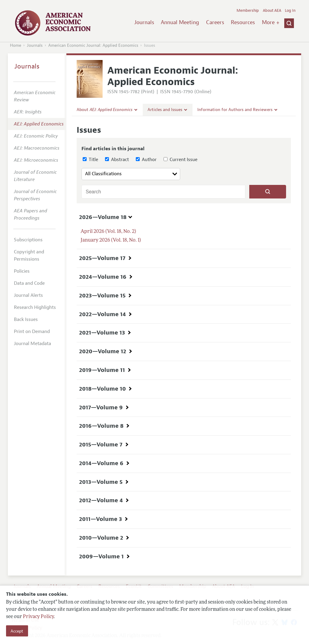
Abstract (117, 160)
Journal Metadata (32, 344)
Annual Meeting (180, 22)
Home (16, 45)
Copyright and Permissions (29, 255)
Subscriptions (28, 240)
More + (271, 22)
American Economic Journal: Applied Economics (93, 45)
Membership (248, 11)
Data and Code (29, 283)
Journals (144, 22)
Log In (290, 11)
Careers (215, 22)
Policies (22, 271)
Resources (243, 22)
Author (146, 160)
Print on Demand (32, 332)
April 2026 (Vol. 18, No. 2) (108, 232)
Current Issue (180, 160)
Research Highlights (35, 307)
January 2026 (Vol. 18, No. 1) (111, 240)
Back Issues (26, 319)
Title (90, 160)
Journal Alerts (28, 295)
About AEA (272, 11)
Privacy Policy (38, 617)
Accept (17, 631)
